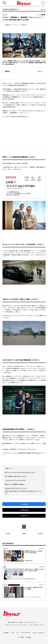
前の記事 (40, 534)
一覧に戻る (24, 534)
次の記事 (8, 534)
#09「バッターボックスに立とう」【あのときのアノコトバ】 (20, 472)
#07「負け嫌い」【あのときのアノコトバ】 (16, 476)
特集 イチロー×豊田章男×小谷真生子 (15, 484)
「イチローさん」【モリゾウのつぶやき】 (15, 480)
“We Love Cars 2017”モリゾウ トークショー (16, 488)
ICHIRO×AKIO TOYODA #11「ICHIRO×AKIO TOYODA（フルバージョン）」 (23, 492)
